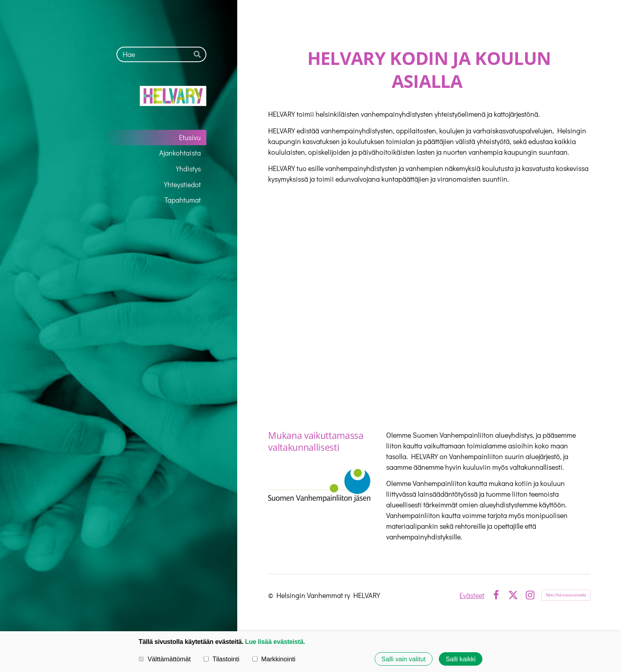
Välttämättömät (165, 659)
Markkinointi (274, 659)
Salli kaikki (461, 659)
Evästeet (472, 595)
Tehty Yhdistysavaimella (566, 595)
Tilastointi (221, 659)
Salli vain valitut (404, 659)
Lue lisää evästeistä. (275, 642)
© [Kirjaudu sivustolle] (272, 595)
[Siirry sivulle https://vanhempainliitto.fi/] (319, 486)
